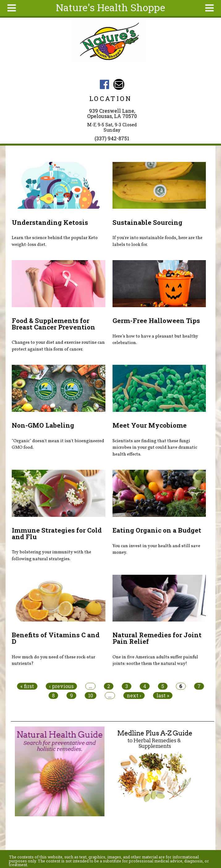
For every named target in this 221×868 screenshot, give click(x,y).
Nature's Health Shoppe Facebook (104, 84)
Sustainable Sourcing (147, 222)
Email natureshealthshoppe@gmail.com (119, 84)
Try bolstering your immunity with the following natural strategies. (51, 556)
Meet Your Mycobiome (150, 425)
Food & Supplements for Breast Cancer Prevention (53, 324)
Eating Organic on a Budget (157, 530)
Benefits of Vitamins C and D (56, 638)
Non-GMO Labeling (43, 425)
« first (27, 686)
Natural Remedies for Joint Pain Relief (157, 638)
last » (163, 696)
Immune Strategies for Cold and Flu (57, 533)
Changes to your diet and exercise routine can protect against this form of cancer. (58, 346)
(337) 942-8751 (112, 138)
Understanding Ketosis (50, 222)
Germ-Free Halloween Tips (156, 321)
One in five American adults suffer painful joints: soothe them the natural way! (155, 661)
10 (91, 696)
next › (134, 696)
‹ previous (61, 686)
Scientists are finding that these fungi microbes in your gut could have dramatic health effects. (155, 448)
